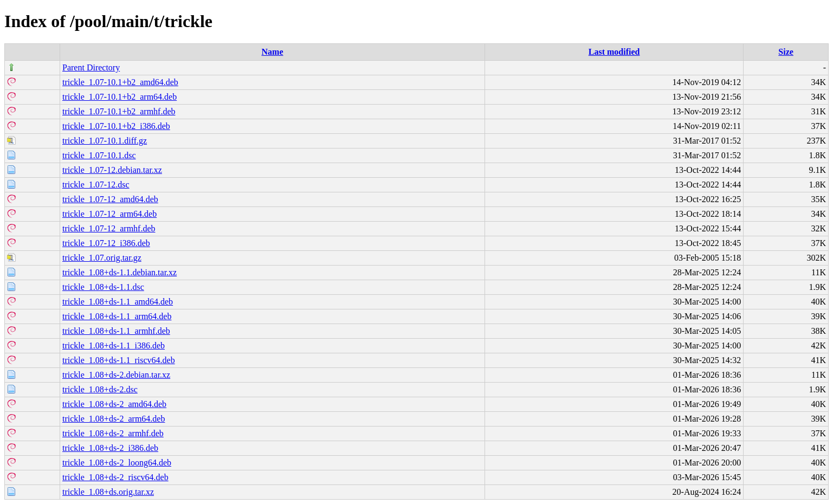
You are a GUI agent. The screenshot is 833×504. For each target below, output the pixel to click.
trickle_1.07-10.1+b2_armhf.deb (119, 111)
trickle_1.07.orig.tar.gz (102, 258)
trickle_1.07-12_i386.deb (106, 243)
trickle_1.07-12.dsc (96, 185)
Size (786, 52)
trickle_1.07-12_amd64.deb (110, 199)
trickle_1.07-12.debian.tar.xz (112, 170)
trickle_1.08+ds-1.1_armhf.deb (116, 331)
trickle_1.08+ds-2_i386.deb (110, 448)
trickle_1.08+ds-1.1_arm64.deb (117, 316)
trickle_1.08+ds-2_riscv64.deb (115, 477)
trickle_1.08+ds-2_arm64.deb (114, 419)
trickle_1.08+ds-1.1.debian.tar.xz (120, 272)
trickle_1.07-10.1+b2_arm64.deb (120, 97)
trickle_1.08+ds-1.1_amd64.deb (118, 302)
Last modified (614, 52)
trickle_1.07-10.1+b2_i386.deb (116, 126)
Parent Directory (91, 67)
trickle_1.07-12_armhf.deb (109, 228)
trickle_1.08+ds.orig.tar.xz (108, 492)
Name (273, 52)
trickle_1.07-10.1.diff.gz (105, 141)
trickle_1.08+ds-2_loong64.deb (117, 463)
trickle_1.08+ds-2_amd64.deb (114, 404)
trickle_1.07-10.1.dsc (99, 155)
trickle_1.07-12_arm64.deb (109, 214)
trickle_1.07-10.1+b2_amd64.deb (120, 82)
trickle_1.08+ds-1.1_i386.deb (114, 345)
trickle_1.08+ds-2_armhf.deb (113, 433)
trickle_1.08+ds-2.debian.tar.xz (116, 375)
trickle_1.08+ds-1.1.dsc (103, 287)
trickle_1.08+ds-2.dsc (100, 389)
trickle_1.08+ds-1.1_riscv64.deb (119, 360)
